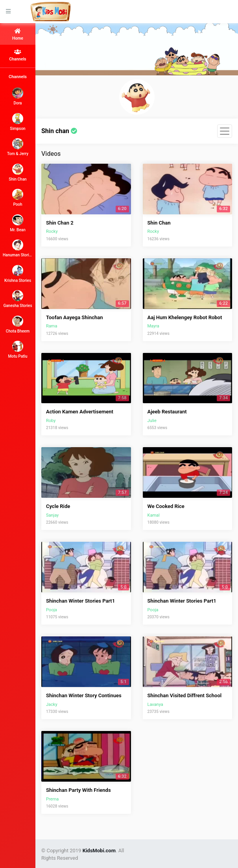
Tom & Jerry (18, 147)
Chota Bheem (18, 324)
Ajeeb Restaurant (167, 412)
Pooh (18, 198)
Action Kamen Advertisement (80, 412)
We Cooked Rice (166, 506)
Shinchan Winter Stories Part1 (80, 601)
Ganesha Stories (18, 299)
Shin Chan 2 (60, 223)
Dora (18, 96)
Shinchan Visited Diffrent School (185, 695)
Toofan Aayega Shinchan (74, 317)
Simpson (18, 122)
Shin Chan (18, 173)
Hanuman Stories (18, 248)
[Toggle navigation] (225, 131)
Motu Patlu (18, 350)
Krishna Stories (18, 274)
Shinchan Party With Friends (78, 790)
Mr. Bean (18, 223)
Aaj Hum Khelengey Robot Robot (185, 317)
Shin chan (59, 131)
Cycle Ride (58, 506)
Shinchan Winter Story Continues (84, 695)
